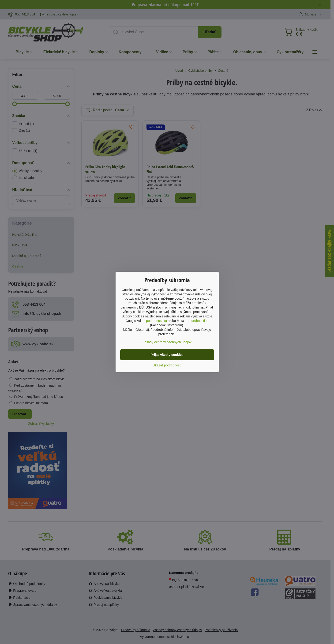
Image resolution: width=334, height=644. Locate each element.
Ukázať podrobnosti (167, 365)
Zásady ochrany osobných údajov (167, 342)
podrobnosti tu (156, 321)
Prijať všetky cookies (167, 355)
